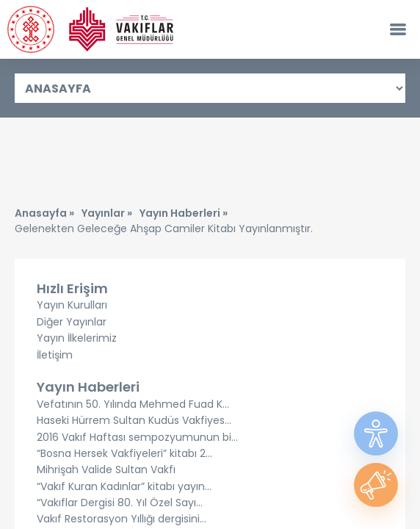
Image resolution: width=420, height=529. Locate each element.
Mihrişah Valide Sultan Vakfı (106, 469)
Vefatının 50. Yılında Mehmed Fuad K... (133, 404)
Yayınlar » (107, 213)
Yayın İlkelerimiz (77, 338)
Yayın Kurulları (72, 305)
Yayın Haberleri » (184, 213)
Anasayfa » (44, 213)
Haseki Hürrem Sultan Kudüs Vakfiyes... (134, 420)
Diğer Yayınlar (72, 322)
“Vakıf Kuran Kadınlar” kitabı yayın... (124, 486)
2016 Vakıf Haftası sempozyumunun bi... (137, 437)
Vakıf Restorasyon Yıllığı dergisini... (122, 519)
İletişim (55, 355)
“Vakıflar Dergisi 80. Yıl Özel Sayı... (120, 503)
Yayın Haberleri (88, 387)
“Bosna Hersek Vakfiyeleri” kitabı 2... (124, 453)
